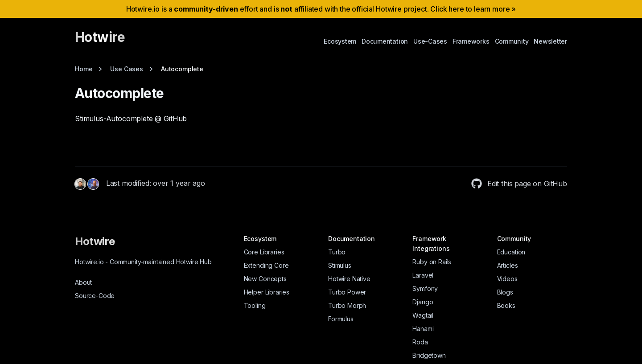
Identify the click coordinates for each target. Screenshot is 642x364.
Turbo (337, 252)
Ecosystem (340, 41)
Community (512, 41)
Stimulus (340, 265)
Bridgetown (429, 355)
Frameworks (471, 41)
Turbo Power (347, 292)
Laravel (423, 275)
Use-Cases (430, 41)
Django (423, 302)
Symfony (425, 288)
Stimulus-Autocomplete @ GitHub (131, 119)
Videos (507, 279)
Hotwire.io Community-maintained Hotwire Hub (143, 262)
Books (506, 305)
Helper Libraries (267, 292)
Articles (508, 265)
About (83, 282)
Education (511, 252)
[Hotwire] (100, 41)
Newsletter (550, 41)
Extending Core (266, 265)
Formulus (341, 319)
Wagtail (423, 315)
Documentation (385, 41)
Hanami (423, 329)
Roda (420, 342)
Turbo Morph (347, 305)
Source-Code (95, 296)
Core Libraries (264, 252)
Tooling (255, 305)
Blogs (505, 292)
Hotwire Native (349, 279)
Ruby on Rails (432, 262)
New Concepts (265, 279)
